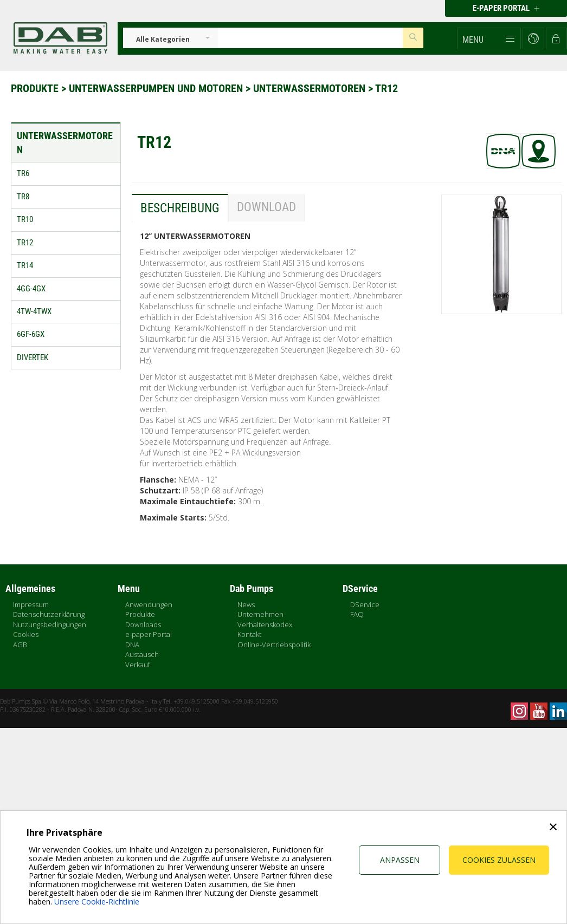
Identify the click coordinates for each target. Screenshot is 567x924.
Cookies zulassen (499, 860)
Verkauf (138, 665)
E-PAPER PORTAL (506, 8)
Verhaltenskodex (265, 624)
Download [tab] (266, 207)
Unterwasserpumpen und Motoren (157, 88)
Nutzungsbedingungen (50, 624)
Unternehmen (260, 614)
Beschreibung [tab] (180, 208)
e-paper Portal (149, 634)
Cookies (26, 634)
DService (365, 604)
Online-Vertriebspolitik (274, 645)
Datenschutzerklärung (49, 614)
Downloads (143, 624)
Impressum (31, 604)
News (246, 604)
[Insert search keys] (310, 38)
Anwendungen (149, 604)
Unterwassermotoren (311, 88)
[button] (489, 38)
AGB (20, 645)
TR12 (386, 88)
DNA (132, 645)
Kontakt (249, 634)
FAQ (357, 614)
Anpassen (400, 860)
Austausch (142, 654)
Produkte (36, 88)
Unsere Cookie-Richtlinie (97, 902)
